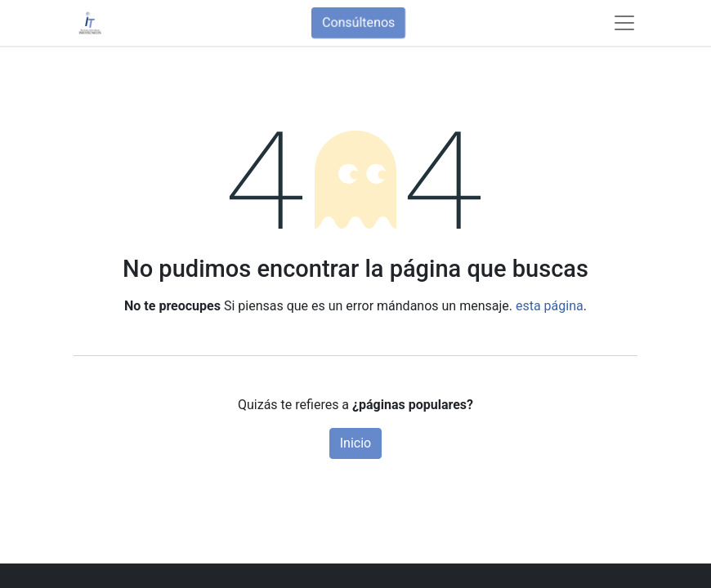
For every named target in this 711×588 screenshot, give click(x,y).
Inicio (355, 443)
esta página (550, 306)
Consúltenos (358, 22)
